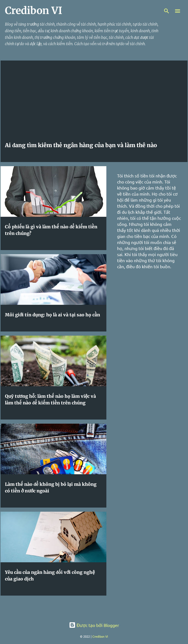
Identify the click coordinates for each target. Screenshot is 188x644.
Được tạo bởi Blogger (94, 625)
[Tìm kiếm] (167, 11)
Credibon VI (100, 636)
